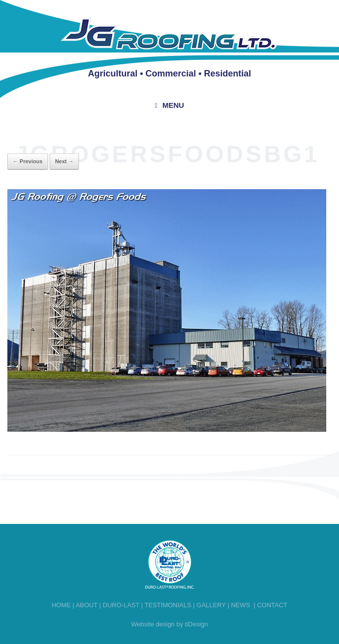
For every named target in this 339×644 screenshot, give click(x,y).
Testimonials (168, 605)
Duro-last (121, 605)
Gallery (211, 605)
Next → (64, 161)
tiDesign (196, 624)
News (241, 605)
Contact (272, 605)
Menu (169, 105)
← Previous (28, 161)
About (87, 605)
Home (61, 605)
